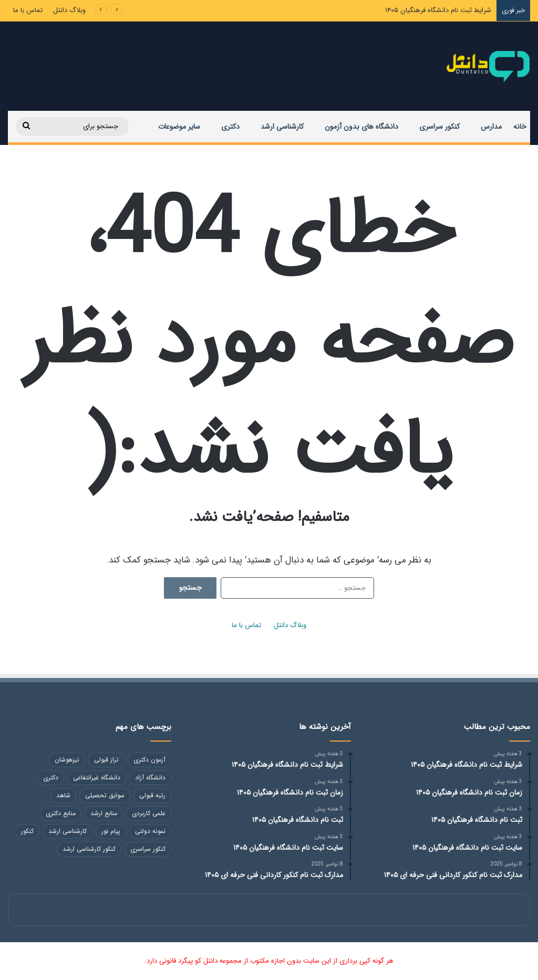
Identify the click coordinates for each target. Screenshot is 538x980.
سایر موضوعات (179, 127)
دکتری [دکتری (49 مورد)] (51, 778)
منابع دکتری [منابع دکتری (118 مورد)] (61, 813)
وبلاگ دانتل (69, 10)
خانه (520, 127)
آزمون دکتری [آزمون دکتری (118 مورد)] (149, 760)
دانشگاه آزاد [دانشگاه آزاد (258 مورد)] (150, 778)
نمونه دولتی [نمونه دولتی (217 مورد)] (150, 831)
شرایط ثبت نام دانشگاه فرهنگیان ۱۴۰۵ (438, 10)
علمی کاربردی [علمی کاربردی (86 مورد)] (149, 813)
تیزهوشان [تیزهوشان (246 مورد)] (67, 760)
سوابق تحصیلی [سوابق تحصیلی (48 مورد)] (105, 795)
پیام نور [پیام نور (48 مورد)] (111, 831)
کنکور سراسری (439, 127)
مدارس (491, 127)
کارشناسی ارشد (282, 127)
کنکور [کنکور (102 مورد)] (27, 831)
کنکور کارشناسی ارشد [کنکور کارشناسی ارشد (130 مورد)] (89, 849)
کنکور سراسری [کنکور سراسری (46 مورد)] (148, 849)
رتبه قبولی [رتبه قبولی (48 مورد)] (152, 795)
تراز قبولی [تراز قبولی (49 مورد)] (106, 760)
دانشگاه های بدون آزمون (361, 127)
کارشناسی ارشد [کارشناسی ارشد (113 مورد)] (68, 831)
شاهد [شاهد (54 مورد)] (63, 795)
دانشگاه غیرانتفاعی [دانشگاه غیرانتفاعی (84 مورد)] (97, 778)
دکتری (230, 127)
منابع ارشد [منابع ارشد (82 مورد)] (104, 813)
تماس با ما (28, 10)
